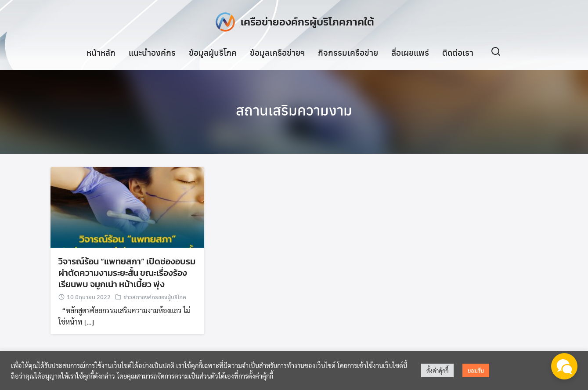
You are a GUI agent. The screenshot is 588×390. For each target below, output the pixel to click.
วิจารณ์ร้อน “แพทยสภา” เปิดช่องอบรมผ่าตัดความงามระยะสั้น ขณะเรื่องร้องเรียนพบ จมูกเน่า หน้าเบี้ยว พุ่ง (127, 273)
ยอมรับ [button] (476, 370)
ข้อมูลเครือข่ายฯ (277, 52)
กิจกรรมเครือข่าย (348, 52)
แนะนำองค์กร (152, 52)
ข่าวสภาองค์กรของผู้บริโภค (155, 297)
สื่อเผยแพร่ (410, 52)
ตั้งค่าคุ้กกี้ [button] (437, 370)
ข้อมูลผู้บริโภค (213, 52)
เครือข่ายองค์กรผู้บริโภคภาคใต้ (307, 22)
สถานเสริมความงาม (294, 110)
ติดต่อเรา (458, 52)
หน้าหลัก (101, 52)
